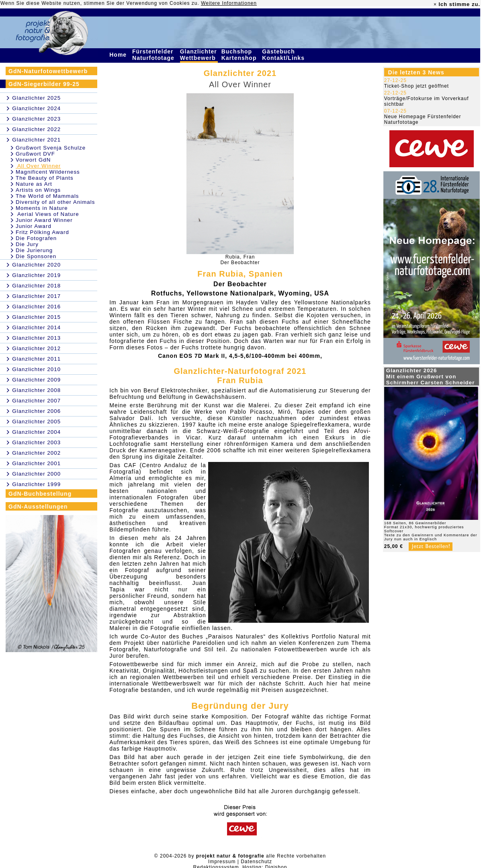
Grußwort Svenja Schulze (51, 148)
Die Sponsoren (36, 256)
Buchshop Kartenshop (240, 55)
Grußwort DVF (35, 154)
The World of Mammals (47, 196)
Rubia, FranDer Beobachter (240, 260)
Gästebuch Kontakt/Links (284, 55)
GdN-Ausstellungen (38, 507)
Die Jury (27, 244)
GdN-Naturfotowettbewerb (48, 71)
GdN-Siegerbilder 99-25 (44, 84)
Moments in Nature (42, 208)
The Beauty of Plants (45, 178)
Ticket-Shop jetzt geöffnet (417, 86)
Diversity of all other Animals (55, 202)
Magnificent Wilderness (48, 172)
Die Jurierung (34, 250)
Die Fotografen (36, 238)
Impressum (222, 862)
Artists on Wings (38, 190)
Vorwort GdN (33, 160)
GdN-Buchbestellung (40, 494)
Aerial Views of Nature (47, 214)
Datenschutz (256, 862)
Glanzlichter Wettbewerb (199, 55)
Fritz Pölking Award (42, 232)
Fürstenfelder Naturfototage (154, 55)
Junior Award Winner (44, 220)
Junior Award (34, 226)
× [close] (435, 4)
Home (119, 55)
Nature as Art (34, 184)
